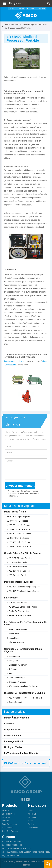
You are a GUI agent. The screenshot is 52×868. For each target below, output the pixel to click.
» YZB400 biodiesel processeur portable (24, 698)
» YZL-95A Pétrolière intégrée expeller (24, 591)
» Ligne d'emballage (16, 678)
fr (13, 25)
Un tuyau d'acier (13, 747)
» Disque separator (15, 702)
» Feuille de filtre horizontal (19, 615)
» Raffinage (12, 669)
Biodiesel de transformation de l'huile (25, 693)
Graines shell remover (17, 629)
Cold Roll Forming (10, 831)
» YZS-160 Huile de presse (19, 547)
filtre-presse (9, 361)
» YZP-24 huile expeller (17, 575)
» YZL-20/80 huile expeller (19, 571)
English (12, 8)
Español (21, 8)
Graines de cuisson (16, 642)
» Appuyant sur (14, 661)
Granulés (9, 724)
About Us (32, 814)
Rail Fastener (8, 828)
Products (32, 817)
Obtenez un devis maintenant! (26, 763)
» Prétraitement (14, 656)
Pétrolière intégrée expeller (19, 582)
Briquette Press (12, 730)
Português (31, 8)
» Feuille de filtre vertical (18, 611)
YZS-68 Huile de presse (18, 521)
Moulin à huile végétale (27, 25)
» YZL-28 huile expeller (17, 567)
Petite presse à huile (15, 512)
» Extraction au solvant (17, 665)
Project (31, 824)
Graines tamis (13, 634)
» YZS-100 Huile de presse (19, 534)
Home (7, 25)
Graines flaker (13, 638)
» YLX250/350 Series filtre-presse (22, 607)
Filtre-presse (11, 598)
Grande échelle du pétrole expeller (23, 553)
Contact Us (33, 828)
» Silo (9, 673)
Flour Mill (6, 821)
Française (41, 8)
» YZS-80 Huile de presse (18, 525)
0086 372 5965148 (13, 842)
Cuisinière (20, 361)
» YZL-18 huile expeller (17, 562)
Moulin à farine (12, 736)
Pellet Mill (6, 810)
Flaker (45, 361)
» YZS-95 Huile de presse (18, 529)
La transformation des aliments (21, 753)
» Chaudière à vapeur (17, 682)
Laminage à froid (14, 741)
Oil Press (6, 817)
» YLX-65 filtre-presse (17, 603)
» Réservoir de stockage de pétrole (23, 686)
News (31, 821)
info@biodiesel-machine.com (18, 848)
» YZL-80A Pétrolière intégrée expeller (24, 587)
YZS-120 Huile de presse (18, 538)
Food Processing (9, 824)
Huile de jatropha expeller (19, 517)
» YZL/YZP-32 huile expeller (19, 558)
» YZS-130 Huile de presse (19, 542)
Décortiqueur (10, 365)
